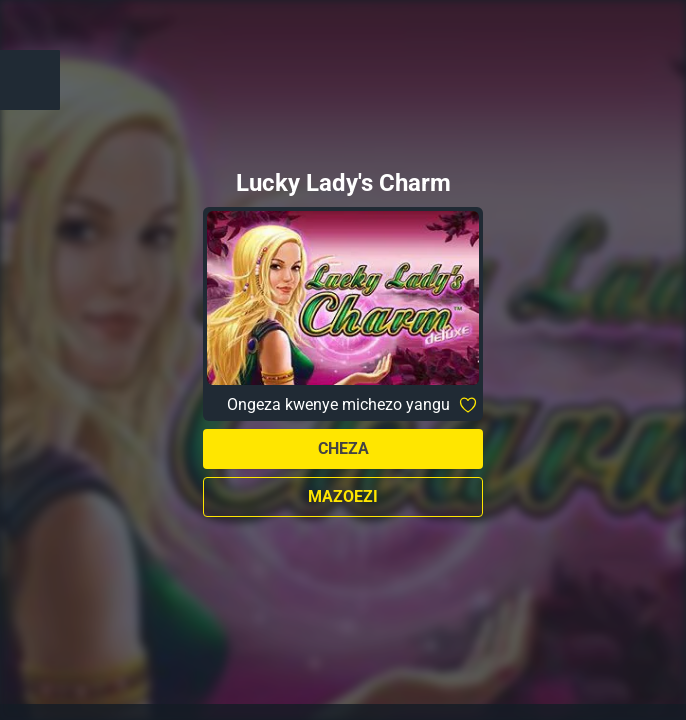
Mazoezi (343, 496)
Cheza (343, 448)
